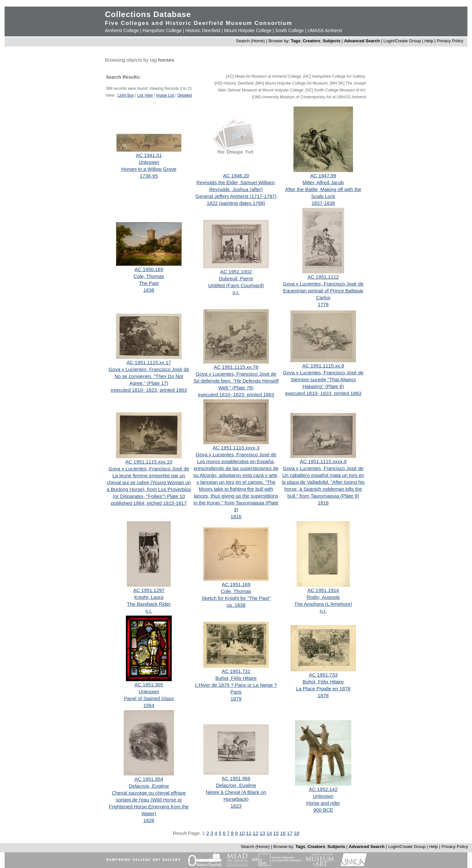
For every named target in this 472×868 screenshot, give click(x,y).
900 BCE (323, 810)
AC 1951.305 (149, 685)
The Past (149, 283)
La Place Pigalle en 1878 (323, 689)
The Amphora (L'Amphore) (323, 604)
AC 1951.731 (236, 671)
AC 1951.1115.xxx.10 (149, 462)
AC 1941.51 (149, 155)
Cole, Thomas (149, 276)
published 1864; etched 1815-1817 (149, 503)
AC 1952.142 (323, 789)
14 (269, 833)
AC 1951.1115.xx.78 (236, 367)
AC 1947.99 (323, 176)
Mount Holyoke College (248, 30)
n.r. (236, 292)
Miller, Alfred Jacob (323, 182)
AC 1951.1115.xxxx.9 (323, 461)
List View (145, 95)
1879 (236, 699)
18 (296, 833)
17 (290, 833)
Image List (165, 95)
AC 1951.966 (236, 778)
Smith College (290, 30)
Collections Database (148, 14)
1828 (149, 820)
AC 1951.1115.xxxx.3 (236, 448)
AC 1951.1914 (323, 590)
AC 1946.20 (236, 176)
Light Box (126, 95)
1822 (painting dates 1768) (236, 203)
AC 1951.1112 (323, 277)
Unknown (149, 162)
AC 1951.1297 (149, 590)
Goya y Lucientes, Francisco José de (323, 284)
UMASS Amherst (325, 30)
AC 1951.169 (236, 584)
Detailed (185, 95)
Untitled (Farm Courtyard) (236, 285)
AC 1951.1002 (236, 272)
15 (276, 833)
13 (262, 833)
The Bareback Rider (149, 604)
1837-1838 (323, 203)
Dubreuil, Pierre (236, 278)
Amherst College (122, 30)
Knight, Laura (149, 597)
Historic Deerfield (203, 30)
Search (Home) (250, 41)
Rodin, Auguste (323, 597)
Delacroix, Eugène (149, 786)
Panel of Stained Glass (149, 698)
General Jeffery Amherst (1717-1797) (236, 196)
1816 (236, 516)
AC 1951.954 (149, 779)
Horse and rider (323, 803)
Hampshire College (162, 30)
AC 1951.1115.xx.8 (323, 366)
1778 (323, 304)
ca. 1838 (236, 605)
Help (429, 41)
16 (283, 833)
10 (242, 833)
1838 (149, 290)
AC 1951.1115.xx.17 (149, 362)
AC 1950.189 (149, 269)
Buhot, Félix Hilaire (236, 678)
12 (256, 833)
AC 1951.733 (323, 675)
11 (249, 833)
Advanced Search (362, 41)
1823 (236, 806)
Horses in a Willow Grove (149, 169)
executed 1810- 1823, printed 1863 (149, 390)
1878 (323, 695)
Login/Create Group (403, 41)
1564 (149, 705)
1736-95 (149, 176)
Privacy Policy (450, 41)
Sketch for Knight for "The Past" (236, 598)
